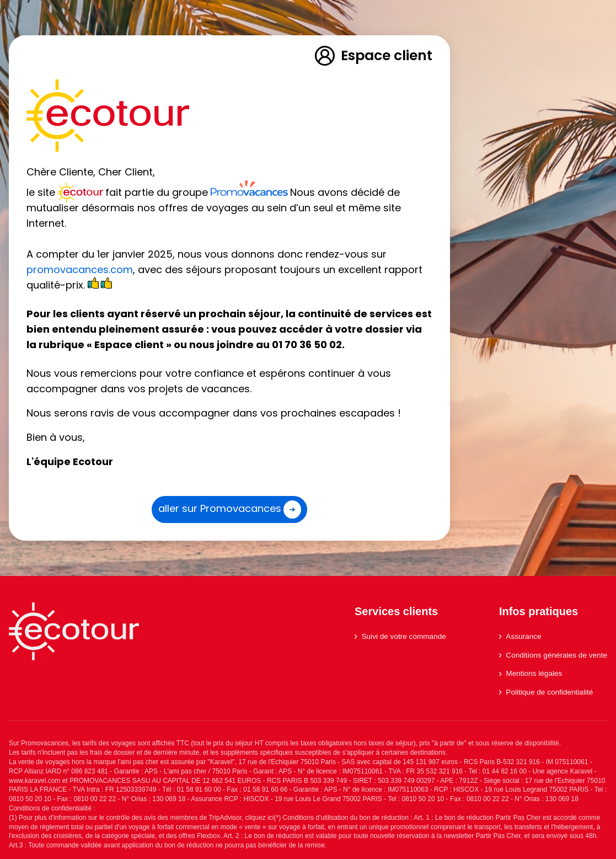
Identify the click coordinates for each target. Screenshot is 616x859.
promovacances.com (80, 270)
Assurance (520, 636)
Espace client (373, 56)
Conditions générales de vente (553, 655)
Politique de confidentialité (546, 692)
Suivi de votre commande (400, 636)
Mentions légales (531, 673)
